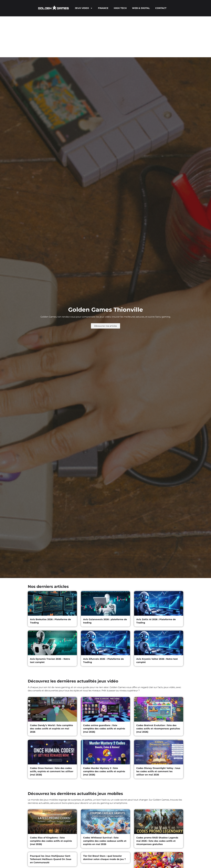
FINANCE (103, 8)
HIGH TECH (120, 8)
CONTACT (161, 8)
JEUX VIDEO (84, 8)
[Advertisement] (106, 37)
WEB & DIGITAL (141, 8)
